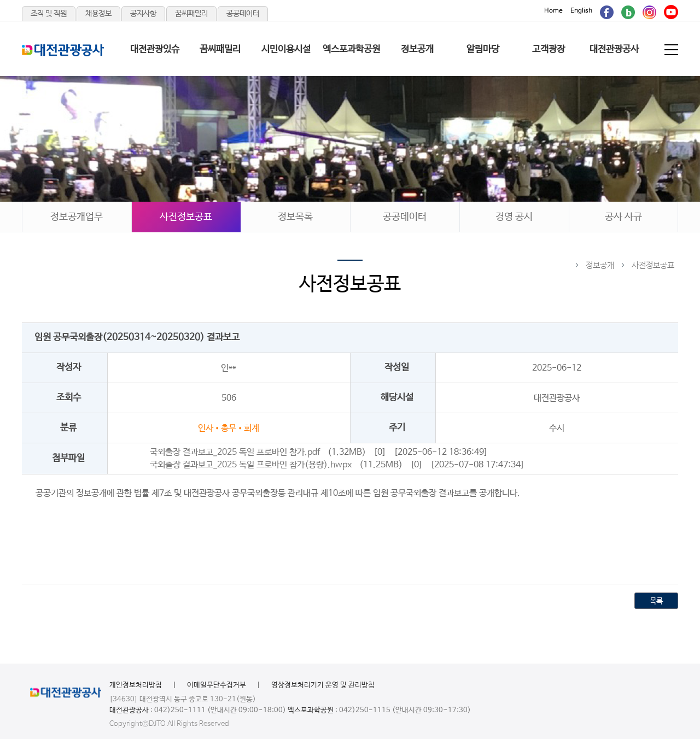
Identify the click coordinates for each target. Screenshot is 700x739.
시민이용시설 (286, 49)
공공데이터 (243, 14)
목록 (656, 601)
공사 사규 (623, 217)
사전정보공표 (186, 217)
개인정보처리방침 (136, 685)
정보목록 (295, 217)
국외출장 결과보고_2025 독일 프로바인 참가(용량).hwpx (251, 465)
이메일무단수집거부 (217, 685)
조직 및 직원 (49, 14)
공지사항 (143, 14)
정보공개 (417, 49)
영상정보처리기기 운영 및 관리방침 (323, 685)
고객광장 (549, 49)
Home (553, 11)
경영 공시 (514, 217)
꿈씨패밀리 (191, 14)
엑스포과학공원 (351, 49)
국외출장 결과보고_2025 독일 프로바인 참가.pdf (235, 452)
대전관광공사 (614, 49)
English (581, 11)
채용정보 (98, 14)
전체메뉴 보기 (672, 50)
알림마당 (483, 49)
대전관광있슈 (155, 49)
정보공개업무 (77, 217)
